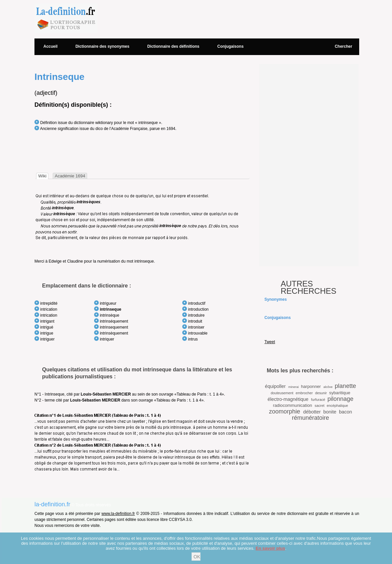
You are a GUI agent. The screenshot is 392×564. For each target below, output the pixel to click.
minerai (293, 387)
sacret (320, 406)
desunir (321, 393)
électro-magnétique (288, 399)
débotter (312, 412)
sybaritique (340, 393)
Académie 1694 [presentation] (70, 176)
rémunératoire (310, 418)
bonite (330, 412)
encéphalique (337, 406)
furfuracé (318, 400)
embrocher (304, 393)
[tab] (42, 176)
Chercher (343, 46)
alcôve (328, 387)
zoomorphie (285, 411)
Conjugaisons (230, 46)
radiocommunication (293, 405)
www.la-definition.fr (118, 514)
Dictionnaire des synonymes (103, 46)
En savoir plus (271, 548)
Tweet (270, 342)
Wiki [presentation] (42, 176)
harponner (311, 386)
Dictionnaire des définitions (173, 46)
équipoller (275, 386)
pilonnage (340, 399)
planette (345, 386)
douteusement (282, 393)
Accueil (51, 46)
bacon (345, 412)
